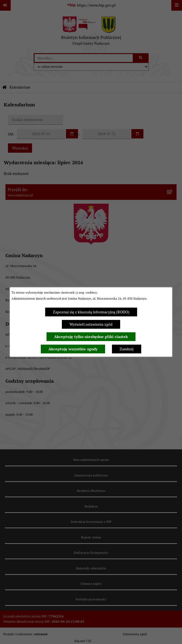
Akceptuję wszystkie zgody (73, 349)
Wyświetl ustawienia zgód (91, 324)
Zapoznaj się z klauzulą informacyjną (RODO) (91, 312)
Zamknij (127, 349)
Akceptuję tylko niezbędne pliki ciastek (91, 337)
